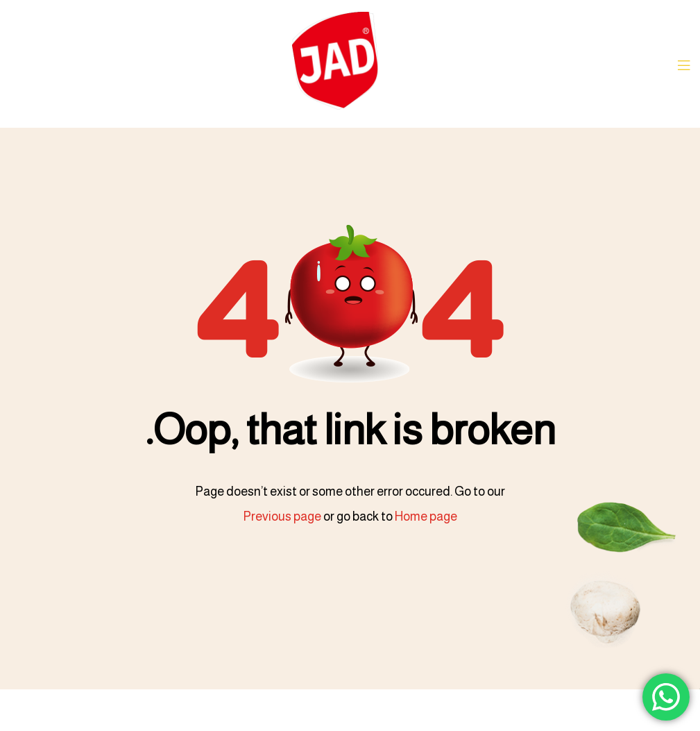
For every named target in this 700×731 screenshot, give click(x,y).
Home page (426, 516)
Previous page (282, 516)
